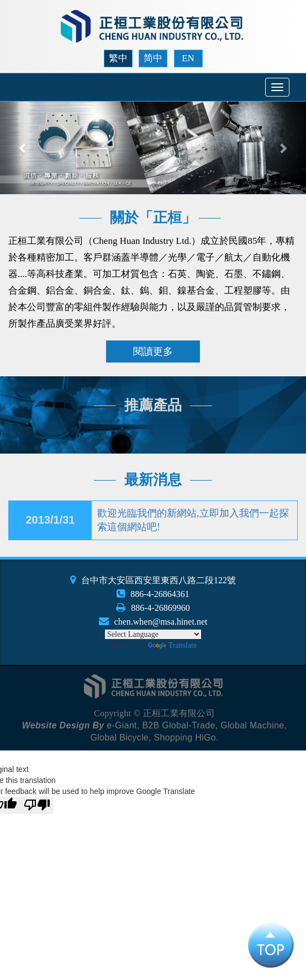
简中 (153, 58)
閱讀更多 (153, 351)
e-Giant (122, 725)
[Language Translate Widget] (153, 634)
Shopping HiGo (184, 737)
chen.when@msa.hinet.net (161, 622)
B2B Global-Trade (178, 725)
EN (188, 58)
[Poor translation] (37, 805)
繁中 (118, 58)
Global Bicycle (119, 737)
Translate (173, 645)
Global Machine (252, 725)
